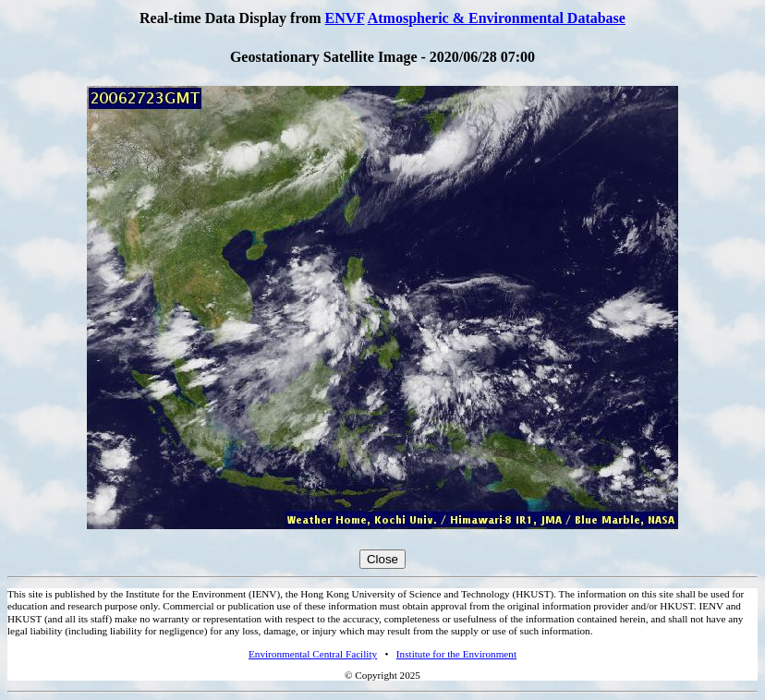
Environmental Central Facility (313, 654)
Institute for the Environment (456, 654)
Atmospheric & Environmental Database (497, 18)
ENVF (345, 18)
